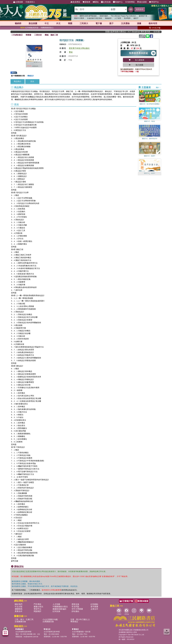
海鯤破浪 (108, 18)
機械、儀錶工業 (51, 35)
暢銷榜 (18, 23)
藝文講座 (142, 2)
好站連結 (75, 611)
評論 (142, 36)
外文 (58, 23)
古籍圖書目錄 (20, 622)
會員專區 (75, 2)
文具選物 (125, 23)
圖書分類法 (38, 607)
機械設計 (31, 76)
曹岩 (71, 52)
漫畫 (139, 23)
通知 (96, 2)
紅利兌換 (106, 2)
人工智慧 (118, 18)
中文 (47, 23)
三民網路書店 (17, 35)
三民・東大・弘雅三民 (24, 619)
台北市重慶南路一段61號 (81, 632)
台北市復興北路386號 (23, 632)
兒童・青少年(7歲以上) (80, 619)
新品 (33, 23)
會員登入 (30, 2)
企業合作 (94, 609)
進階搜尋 (140, 9)
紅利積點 (94, 604)
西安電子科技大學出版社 (79, 48)
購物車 (86, 2)
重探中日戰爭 (79, 18)
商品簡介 (18, 81)
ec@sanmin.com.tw (31, 637)
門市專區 (38, 604)
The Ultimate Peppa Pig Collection (123, 16)
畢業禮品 (74, 622)
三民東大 (84, 23)
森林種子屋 (143, 16)
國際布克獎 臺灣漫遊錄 (88, 16)
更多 (158, 88)
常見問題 (75, 607)
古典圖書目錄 (48, 622)
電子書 (99, 23)
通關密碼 (19, 609)
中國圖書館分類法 (60, 607)
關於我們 (19, 604)
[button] (150, 174)
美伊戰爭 (127, 18)
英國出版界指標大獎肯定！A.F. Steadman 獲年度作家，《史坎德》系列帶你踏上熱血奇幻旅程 (136, 32)
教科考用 (153, 23)
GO (131, 9)
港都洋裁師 (104, 16)
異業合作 (19, 611)
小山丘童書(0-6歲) (50, 619)
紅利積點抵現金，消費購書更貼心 (37, 28)
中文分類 (19, 607)
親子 (111, 23)
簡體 (70, 23)
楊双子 (136, 18)
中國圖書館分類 (19, 76)
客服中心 (118, 2)
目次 (32, 81)
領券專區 (130, 2)
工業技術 (38, 35)
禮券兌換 (75, 604)
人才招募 (56, 604)
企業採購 (18, 2)
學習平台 (154, 2)
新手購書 (94, 607)
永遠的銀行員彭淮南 (94, 18)
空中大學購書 (77, 609)
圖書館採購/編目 (59, 609)
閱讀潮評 (38, 611)
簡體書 (28, 35)
